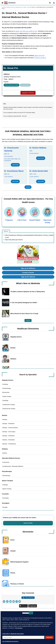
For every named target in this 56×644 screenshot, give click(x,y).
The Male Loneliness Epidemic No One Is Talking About (28, 292)
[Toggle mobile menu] (2, 3)
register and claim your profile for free (26, 31)
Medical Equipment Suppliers (20, 562)
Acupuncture (6, 462)
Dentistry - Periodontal (8, 440)
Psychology (6, 498)
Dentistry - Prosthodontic (9, 444)
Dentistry (5, 420)
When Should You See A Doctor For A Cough (24, 314)
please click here (39, 56)
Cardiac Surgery (7, 396)
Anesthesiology (7, 388)
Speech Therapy (7, 489)
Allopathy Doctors (19, 7)
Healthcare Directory (10, 7)
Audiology (5, 485)
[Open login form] (54, 3)
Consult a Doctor (28, 273)
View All (28, 187)
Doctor (12, 540)
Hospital (13, 551)
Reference (6, 231)
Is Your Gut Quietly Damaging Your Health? (24, 303)
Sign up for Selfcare (28, 277)
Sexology (5, 507)
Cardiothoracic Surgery (9, 405)
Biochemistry (6, 392)
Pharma (13, 573)
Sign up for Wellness (28, 268)
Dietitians (13, 359)
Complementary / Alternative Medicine (13, 466)
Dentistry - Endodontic (8, 424)
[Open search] (50, 3)
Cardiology (5, 401)
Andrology (5, 384)
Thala (28, 7)
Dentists (13, 348)
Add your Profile (28, 523)
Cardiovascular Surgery (9, 409)
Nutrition (5, 453)
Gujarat (25, 7)
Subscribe (49, 637)
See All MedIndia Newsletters (10, 642)
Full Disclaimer (19, 628)
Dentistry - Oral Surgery (9, 432)
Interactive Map (25, 85)
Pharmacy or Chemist (17, 584)
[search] (26, 613)
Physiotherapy (6, 476)
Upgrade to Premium (28, 93)
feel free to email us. (40, 58)
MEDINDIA (10, 3)
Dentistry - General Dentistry (10, 428)
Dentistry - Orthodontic (9, 436)
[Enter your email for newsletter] (23, 637)
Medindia (4, 7)
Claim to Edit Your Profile (11, 85)
